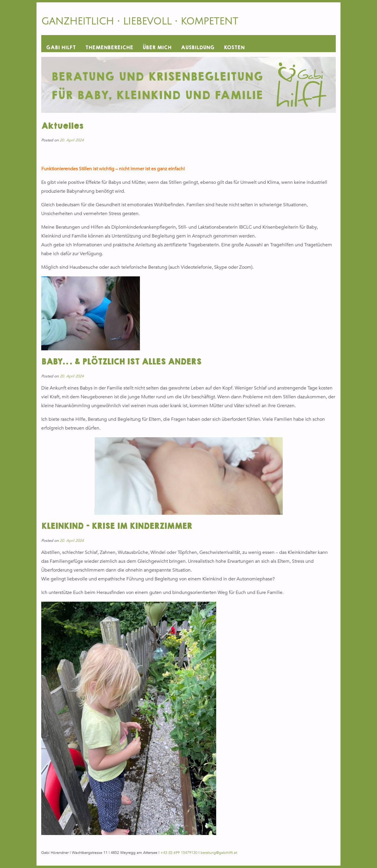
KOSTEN (234, 47)
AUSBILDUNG (198, 47)
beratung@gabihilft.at (219, 853)
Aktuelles (62, 126)
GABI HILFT (61, 47)
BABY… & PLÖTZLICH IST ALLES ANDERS (121, 362)
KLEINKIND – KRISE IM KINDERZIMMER (117, 526)
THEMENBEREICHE (109, 47)
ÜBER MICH (157, 47)
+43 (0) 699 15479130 (179, 853)
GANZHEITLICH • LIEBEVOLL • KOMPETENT (140, 21)
